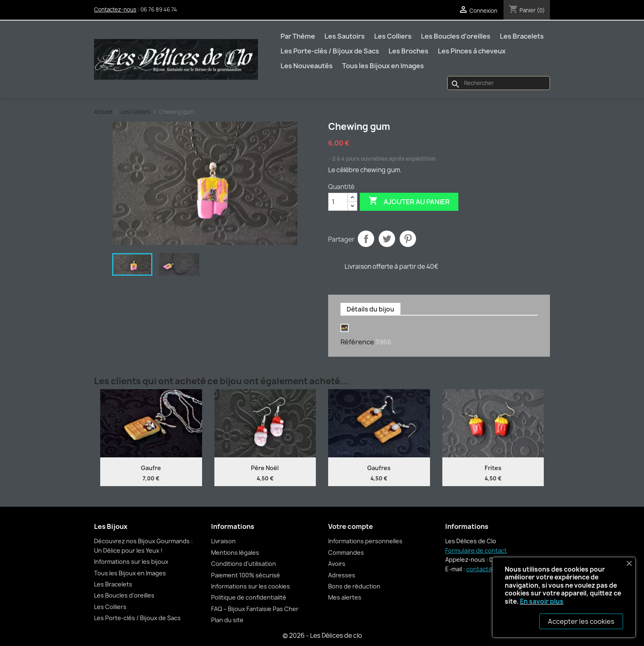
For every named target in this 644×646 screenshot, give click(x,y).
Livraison (223, 541)
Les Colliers (393, 36)
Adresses (342, 575)
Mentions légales (235, 553)
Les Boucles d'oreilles (456, 36)
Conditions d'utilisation (244, 564)
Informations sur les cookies (251, 586)
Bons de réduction (354, 586)
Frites (493, 468)
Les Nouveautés (307, 66)
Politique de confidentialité (249, 597)
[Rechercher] (499, 83)
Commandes (346, 553)
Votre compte (351, 526)
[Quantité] (338, 202)
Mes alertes (345, 597)
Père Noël (265, 468)
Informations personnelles (365, 541)
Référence (357, 342)
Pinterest (408, 239)
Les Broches (408, 51)
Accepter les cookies (581, 621)
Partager (366, 239)
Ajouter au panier (409, 201)
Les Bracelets (522, 36)
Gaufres (379, 468)
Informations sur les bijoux (131, 562)
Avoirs (337, 564)
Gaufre (151, 468)
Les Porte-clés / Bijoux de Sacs (330, 51)
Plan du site (227, 620)
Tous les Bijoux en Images (383, 66)
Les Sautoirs (345, 36)
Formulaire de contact (476, 550)
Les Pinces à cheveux (472, 51)
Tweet (387, 239)
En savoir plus (542, 601)
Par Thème (298, 36)
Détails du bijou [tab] (370, 309)
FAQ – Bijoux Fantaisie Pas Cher (255, 609)
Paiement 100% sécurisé (246, 575)
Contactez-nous (115, 9)
